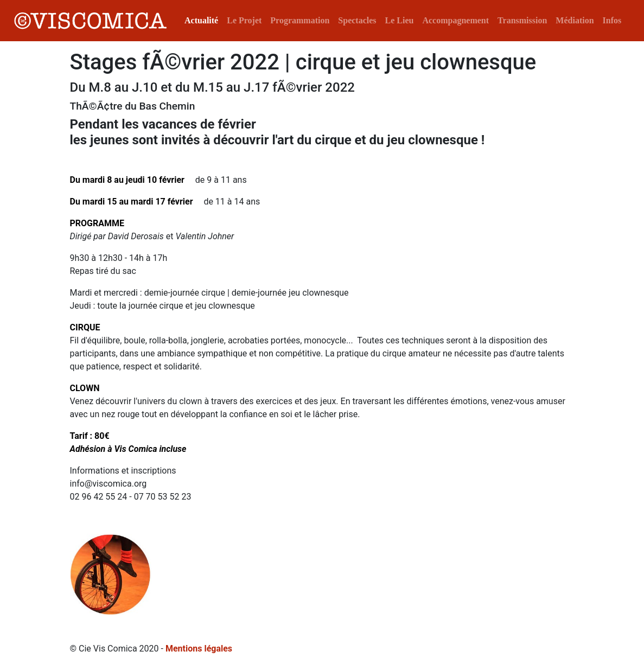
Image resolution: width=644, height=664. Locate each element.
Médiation (575, 20)
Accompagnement (455, 20)
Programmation (300, 20)
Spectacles (357, 20)
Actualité (201, 20)
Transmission (522, 20)
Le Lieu (400, 20)
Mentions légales (199, 649)
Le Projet (244, 20)
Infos (612, 20)
